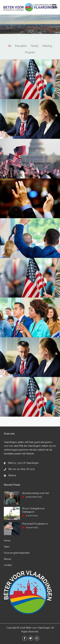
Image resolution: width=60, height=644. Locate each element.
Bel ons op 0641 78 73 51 (22, 469)
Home (7, 541)
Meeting (47, 46)
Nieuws (8, 559)
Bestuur (12, 475)
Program (30, 52)
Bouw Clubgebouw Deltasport (33, 510)
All (10, 46)
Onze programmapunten (17, 553)
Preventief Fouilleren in (35, 524)
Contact (8, 565)
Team (7, 547)
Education (21, 46)
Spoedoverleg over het (36, 493)
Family (35, 46)
